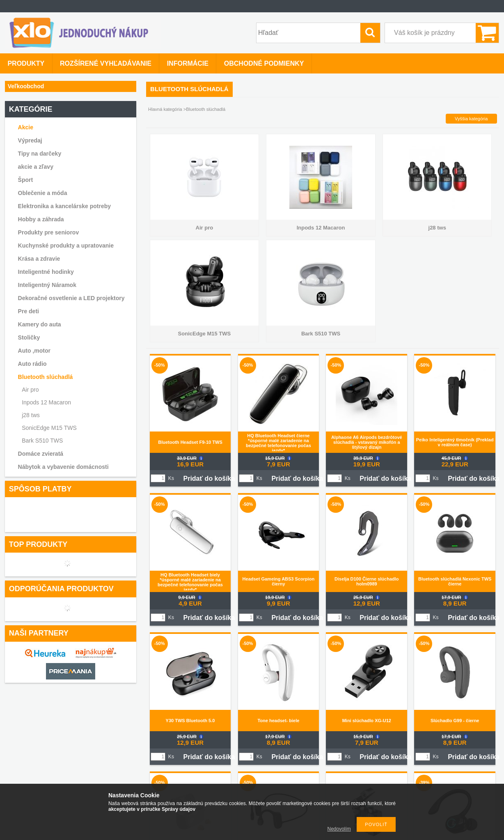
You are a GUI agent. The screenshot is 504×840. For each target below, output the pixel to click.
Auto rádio (32, 364)
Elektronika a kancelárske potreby (64, 206)
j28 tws (31, 415)
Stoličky (29, 337)
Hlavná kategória (165, 109)
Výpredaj (30, 140)
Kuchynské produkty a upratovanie (66, 246)
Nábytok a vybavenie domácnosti (63, 467)
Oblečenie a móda (43, 193)
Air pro (30, 390)
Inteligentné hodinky (46, 272)
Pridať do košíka (209, 479)
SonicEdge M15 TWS (49, 428)
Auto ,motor (34, 351)
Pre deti (29, 311)
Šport (26, 180)
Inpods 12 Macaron (46, 402)
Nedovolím (339, 829)
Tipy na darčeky (40, 154)
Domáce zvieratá (41, 454)
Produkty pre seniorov (49, 232)
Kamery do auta (40, 324)
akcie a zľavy (36, 167)
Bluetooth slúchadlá (46, 377)
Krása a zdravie (39, 259)
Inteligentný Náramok (47, 285)
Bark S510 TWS (42, 441)
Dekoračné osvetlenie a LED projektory (71, 298)
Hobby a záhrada (41, 219)
